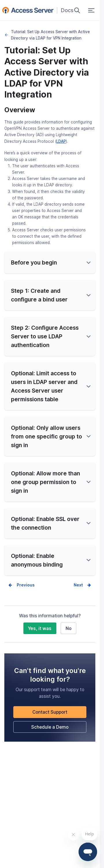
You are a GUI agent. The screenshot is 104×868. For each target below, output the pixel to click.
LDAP (61, 141)
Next (78, 585)
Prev (21, 585)
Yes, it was (40, 628)
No (69, 628)
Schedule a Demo (50, 727)
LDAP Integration (6, 35)
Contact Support (50, 712)
